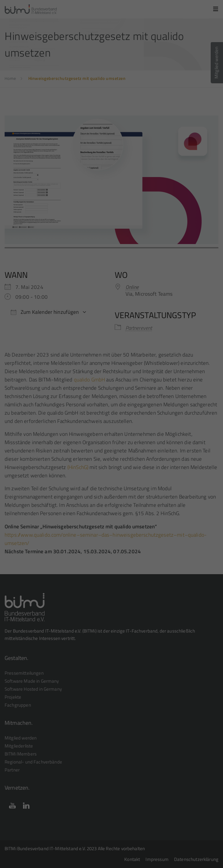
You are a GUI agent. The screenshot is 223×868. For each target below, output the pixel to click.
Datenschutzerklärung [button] (114, 172)
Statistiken (104, 100)
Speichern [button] (112, 140)
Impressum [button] (142, 172)
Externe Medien (159, 100)
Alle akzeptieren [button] (112, 122)
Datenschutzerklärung (53, 79)
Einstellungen (161, 79)
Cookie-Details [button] (84, 172)
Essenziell (55, 100)
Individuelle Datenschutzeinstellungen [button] (112, 158)
